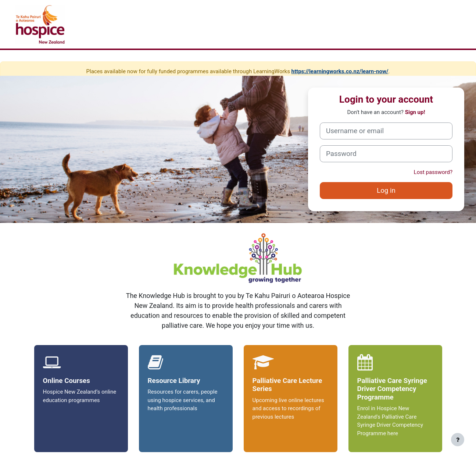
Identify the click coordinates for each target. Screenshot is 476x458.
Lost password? (433, 172)
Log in (386, 191)
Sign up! (415, 112)
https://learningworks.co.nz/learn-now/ (340, 71)
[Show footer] (458, 440)
